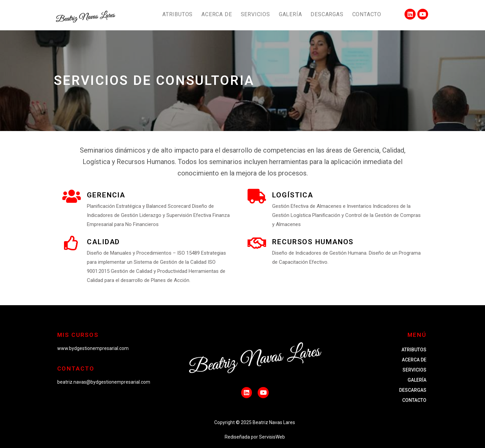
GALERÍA (290, 14)
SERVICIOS (255, 14)
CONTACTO (367, 14)
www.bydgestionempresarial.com (93, 348)
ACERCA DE (217, 14)
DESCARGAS (327, 14)
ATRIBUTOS (177, 14)
